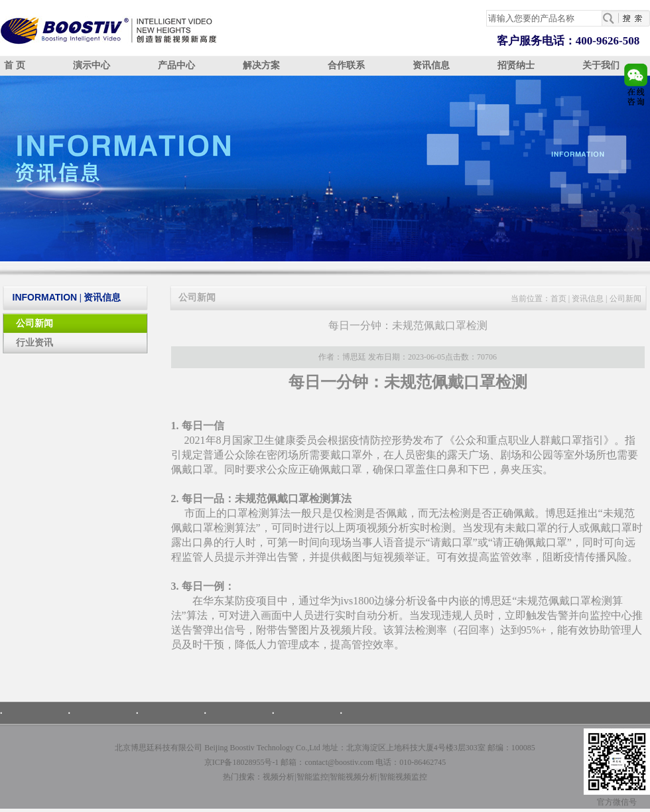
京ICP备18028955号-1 (242, 762)
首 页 (15, 65)
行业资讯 (34, 343)
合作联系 (346, 65)
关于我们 (601, 65)
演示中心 (92, 65)
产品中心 (176, 65)
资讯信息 (431, 65)
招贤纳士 (516, 65)
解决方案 (261, 65)
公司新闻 (34, 323)
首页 (558, 299)
